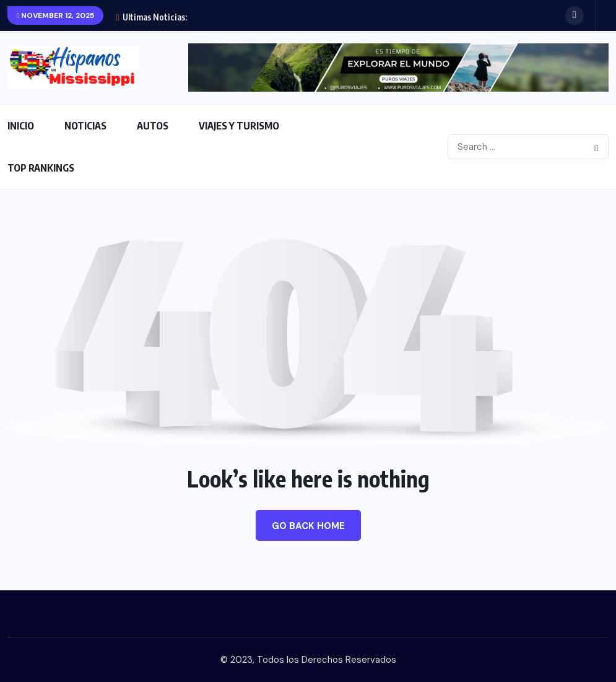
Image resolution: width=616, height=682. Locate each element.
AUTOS (153, 126)
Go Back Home (308, 526)
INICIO (21, 126)
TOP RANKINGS (41, 168)
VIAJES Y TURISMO (239, 126)
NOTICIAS (85, 126)
